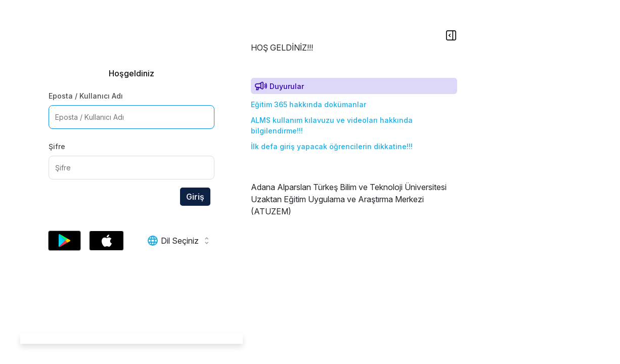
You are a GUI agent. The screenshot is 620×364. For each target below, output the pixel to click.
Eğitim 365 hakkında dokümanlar (308, 104)
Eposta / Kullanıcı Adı (86, 96)
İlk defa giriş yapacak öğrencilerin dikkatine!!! (332, 146)
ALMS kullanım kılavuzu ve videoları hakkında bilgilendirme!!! (332, 125)
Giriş (195, 197)
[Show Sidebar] (448, 35)
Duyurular (287, 86)
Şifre (57, 146)
